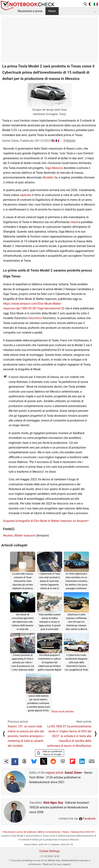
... (95, 11)
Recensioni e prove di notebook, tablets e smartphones (32, 832)
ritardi (74, 222)
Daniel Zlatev (73, 773)
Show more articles (63, 711)
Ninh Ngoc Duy (53, 803)
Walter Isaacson (25, 535)
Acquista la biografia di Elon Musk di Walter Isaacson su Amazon (45, 521)
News (52, 11)
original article (54, 773)
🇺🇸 (53, 141)
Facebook (87, 819)
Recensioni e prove (30, 11)
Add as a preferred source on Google (49, 753)
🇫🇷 (57, 141)
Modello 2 (49, 177)
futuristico (35, 318)
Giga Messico (54, 168)
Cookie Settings (49, 851)
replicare (25, 195)
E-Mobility (70, 141)
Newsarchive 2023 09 (82, 832)
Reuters (8, 535)
